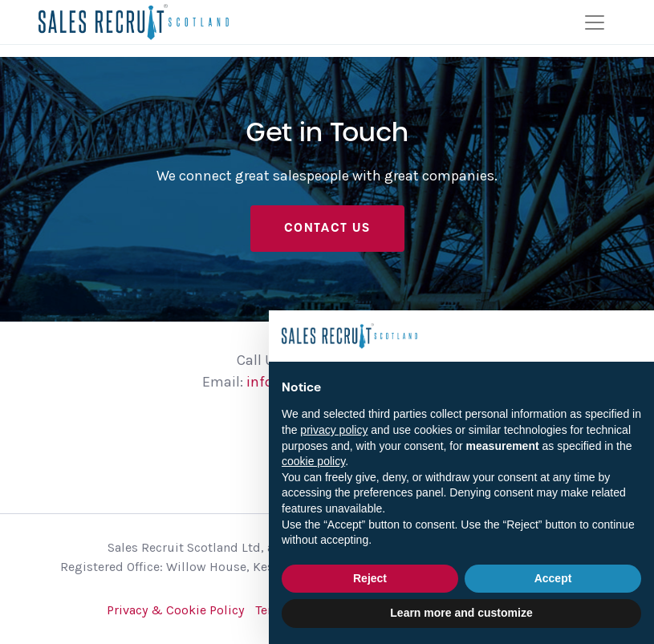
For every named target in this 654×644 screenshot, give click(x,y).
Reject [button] (370, 578)
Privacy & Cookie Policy (175, 610)
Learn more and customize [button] (461, 613)
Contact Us (327, 228)
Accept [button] (553, 578)
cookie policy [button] (313, 461)
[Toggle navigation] (595, 22)
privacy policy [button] (334, 430)
